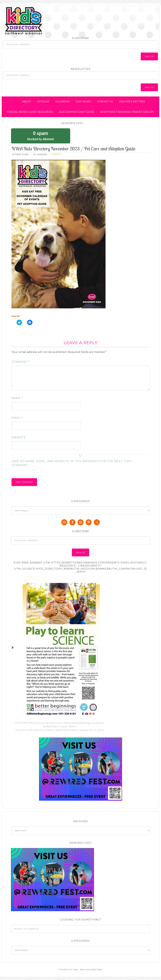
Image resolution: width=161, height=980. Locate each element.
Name (17, 398)
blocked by (41, 136)
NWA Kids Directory (34, 21)
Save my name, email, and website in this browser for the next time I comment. (72, 463)
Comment (21, 362)
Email (17, 418)
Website (19, 437)
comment (56, 154)
